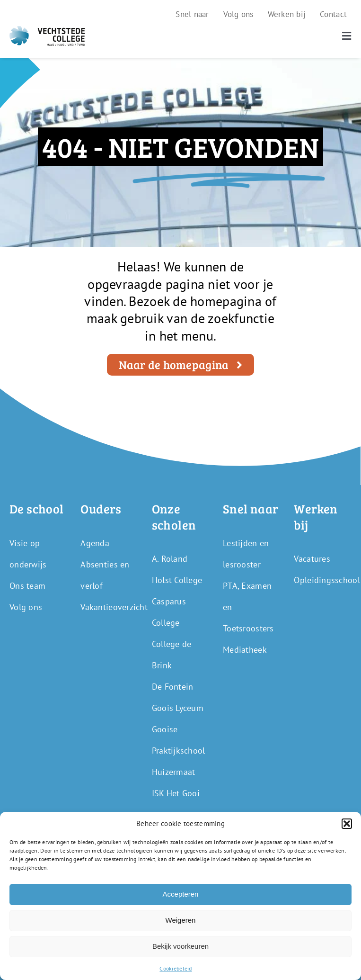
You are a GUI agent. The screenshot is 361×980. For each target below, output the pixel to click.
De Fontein (173, 687)
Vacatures (312, 559)
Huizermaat (174, 772)
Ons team (27, 586)
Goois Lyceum (178, 708)
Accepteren (181, 894)
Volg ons (26, 607)
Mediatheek (245, 650)
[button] (347, 824)
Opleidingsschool (327, 580)
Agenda (95, 543)
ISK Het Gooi (176, 793)
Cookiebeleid (176, 968)
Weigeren (181, 920)
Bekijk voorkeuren (180, 946)
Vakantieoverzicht (114, 607)
